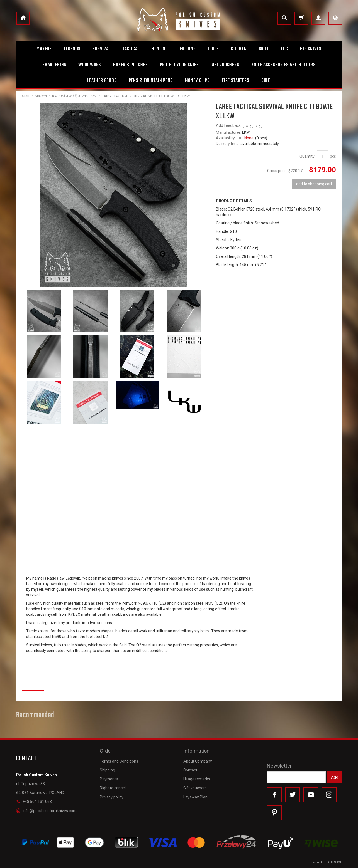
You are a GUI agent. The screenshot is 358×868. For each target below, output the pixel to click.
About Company (198, 761)
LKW (246, 132)
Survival (102, 49)
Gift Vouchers (225, 65)
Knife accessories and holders (283, 65)
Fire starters (236, 81)
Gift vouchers (195, 788)
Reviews (33, 684)
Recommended (35, 715)
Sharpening (54, 65)
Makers (44, 49)
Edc (285, 49)
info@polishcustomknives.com (46, 811)
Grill (264, 49)
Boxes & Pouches (131, 65)
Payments (109, 779)
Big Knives (311, 49)
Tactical (131, 49)
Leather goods (102, 81)
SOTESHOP (334, 862)
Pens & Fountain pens (151, 81)
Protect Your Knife (179, 65)
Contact (190, 770)
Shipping (107, 770)
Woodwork (90, 65)
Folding (188, 49)
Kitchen (239, 49)
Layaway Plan (195, 797)
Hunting (160, 49)
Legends (72, 49)
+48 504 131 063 (34, 802)
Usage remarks (197, 779)
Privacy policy (112, 797)
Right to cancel (113, 788)
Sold (266, 81)
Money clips (197, 81)
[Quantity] (323, 156)
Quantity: (307, 156)
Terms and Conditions (119, 761)
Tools (213, 49)
